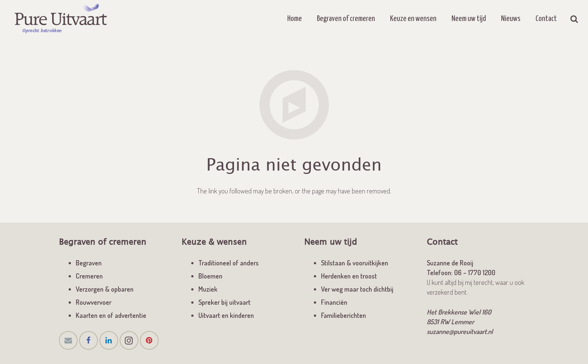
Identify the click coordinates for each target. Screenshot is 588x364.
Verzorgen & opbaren (105, 289)
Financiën (334, 302)
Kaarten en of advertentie (111, 315)
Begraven (89, 263)
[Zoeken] (574, 19)
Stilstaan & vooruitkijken (355, 263)
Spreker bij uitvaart (224, 302)
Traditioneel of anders (229, 263)
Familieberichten (343, 315)
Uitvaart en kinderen (226, 315)
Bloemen (210, 276)
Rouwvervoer (94, 302)
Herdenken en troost (349, 276)
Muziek (208, 289)
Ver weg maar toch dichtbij (357, 289)
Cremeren (89, 276)
